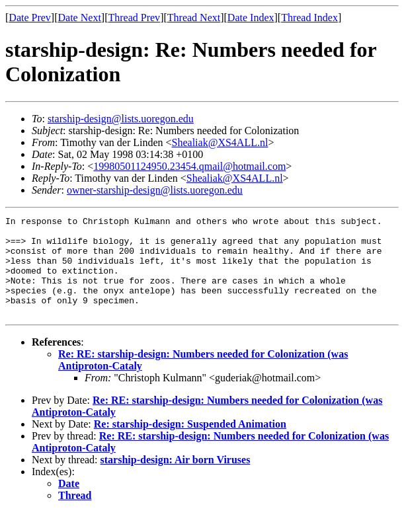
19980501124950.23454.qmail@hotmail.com (189, 166)
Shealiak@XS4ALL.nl (220, 142)
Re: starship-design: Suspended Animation (190, 444)
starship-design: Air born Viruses (176, 479)
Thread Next (194, 18)
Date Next (80, 18)
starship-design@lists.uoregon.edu (121, 119)
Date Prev (30, 18)
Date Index (251, 18)
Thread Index (309, 18)
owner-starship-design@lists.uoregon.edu (155, 190)
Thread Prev (134, 18)
